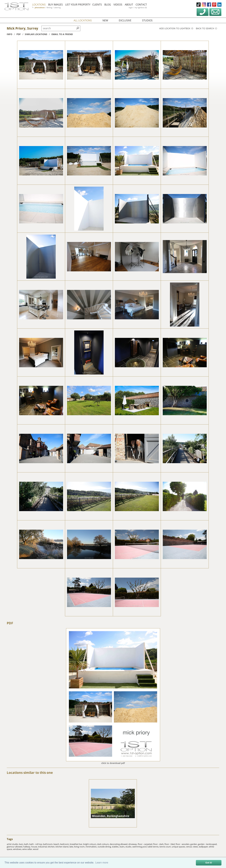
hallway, (27, 847)
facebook (209, 5)
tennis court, (166, 847)
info (9, 34)
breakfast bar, (77, 844)
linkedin (219, 5)
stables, (116, 847)
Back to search (206, 28)
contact (141, 5)
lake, (72, 847)
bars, (22, 844)
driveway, (133, 844)
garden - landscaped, (208, 844)
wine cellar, (28, 849)
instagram (204, 5)
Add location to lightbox (176, 28)
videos (118, 5)
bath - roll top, (36, 844)
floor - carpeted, (145, 844)
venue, (189, 847)
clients (97, 5)
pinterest (214, 5)
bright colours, (90, 844)
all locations (83, 20)
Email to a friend (62, 34)
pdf (19, 34)
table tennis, (153, 847)
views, (196, 847)
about (129, 5)
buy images (55, 5)
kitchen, (52, 847)
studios (147, 20)
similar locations (36, 34)
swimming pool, (140, 847)
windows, (18, 849)
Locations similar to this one (30, 773)
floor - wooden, (183, 844)
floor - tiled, (170, 844)
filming (49, 7)
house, (35, 847)
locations (39, 5)
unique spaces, (179, 847)
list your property (78, 5)
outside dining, (105, 847)
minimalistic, (92, 847)
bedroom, (65, 844)
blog (108, 5)
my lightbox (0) (141, 7)
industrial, (43, 847)
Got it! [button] (209, 863)
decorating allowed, (119, 844)
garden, (194, 844)
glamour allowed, (15, 847)
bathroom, (48, 844)
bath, (27, 844)
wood (36, 849)
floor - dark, (159, 844)
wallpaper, (204, 847)
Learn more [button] (102, 863)
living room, (80, 847)
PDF (10, 623)
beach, (57, 844)
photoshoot (40, 7)
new (105, 20)
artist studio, (13, 844)
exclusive (125, 20)
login (131, 7)
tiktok (199, 5)
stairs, (122, 847)
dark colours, (103, 844)
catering (57, 7)
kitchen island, (62, 847)
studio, (129, 847)
